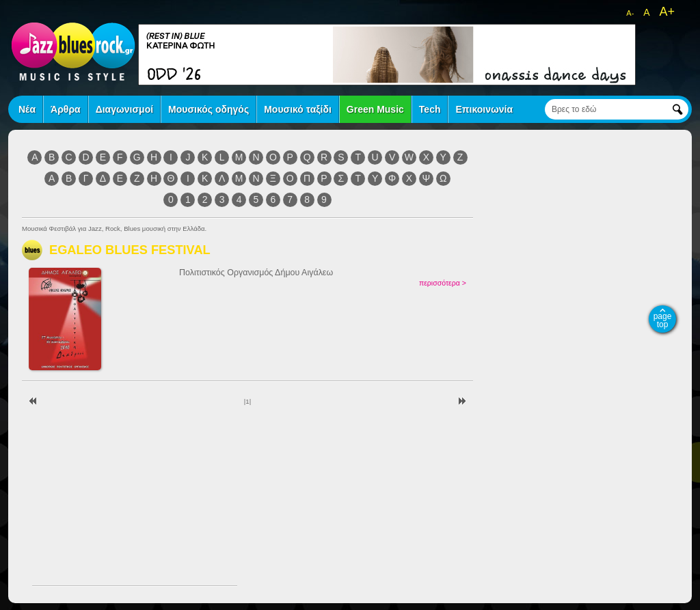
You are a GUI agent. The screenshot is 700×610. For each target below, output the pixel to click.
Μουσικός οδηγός (208, 109)
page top (663, 320)
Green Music (375, 109)
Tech (430, 109)
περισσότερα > (443, 283)
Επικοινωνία (484, 109)
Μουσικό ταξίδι (298, 109)
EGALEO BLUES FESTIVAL (130, 250)
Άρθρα (66, 109)
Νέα (27, 109)
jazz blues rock (73, 51)
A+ (667, 12)
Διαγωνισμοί (124, 109)
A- (630, 13)
